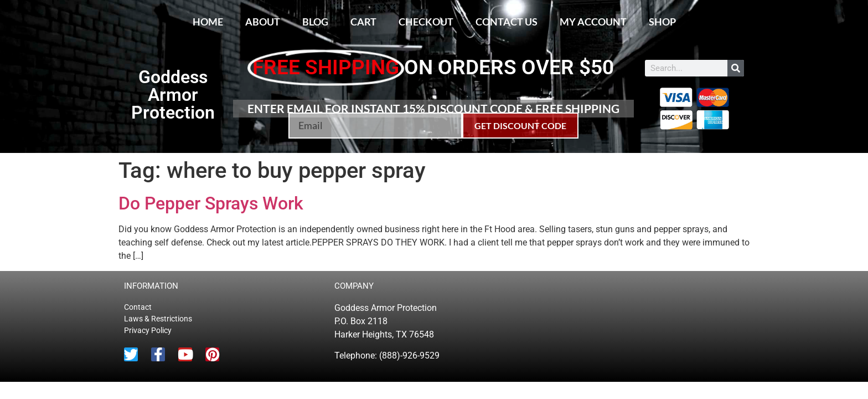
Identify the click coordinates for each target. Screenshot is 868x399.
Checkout (426, 22)
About (263, 22)
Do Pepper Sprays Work (211, 203)
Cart (363, 22)
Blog (315, 22)
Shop (662, 22)
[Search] (736, 68)
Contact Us (507, 22)
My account (593, 22)
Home (208, 22)
